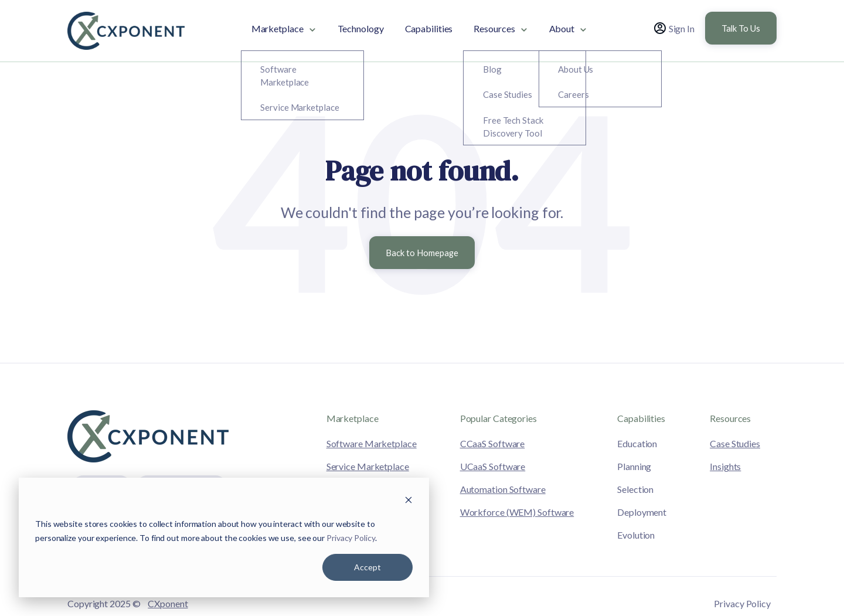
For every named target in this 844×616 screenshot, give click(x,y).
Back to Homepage (422, 253)
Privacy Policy (351, 538)
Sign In (674, 28)
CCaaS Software (493, 443)
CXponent (168, 603)
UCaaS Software (493, 466)
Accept (367, 567)
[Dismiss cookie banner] (409, 501)
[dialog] (224, 537)
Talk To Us (741, 28)
